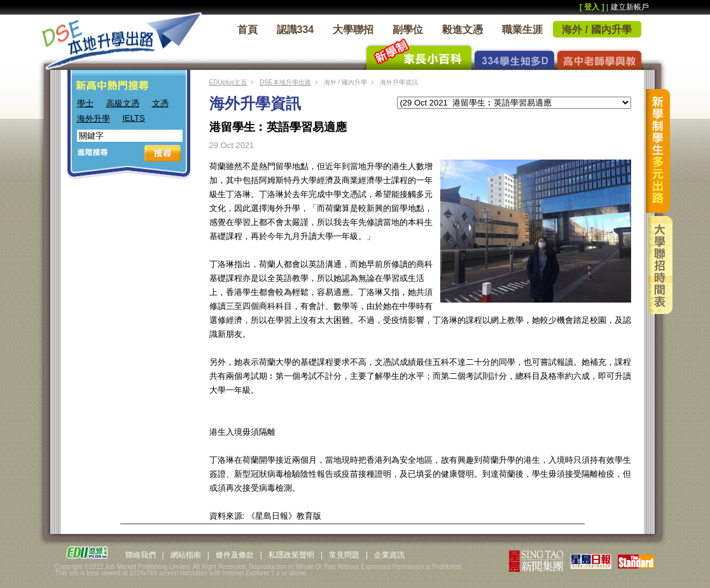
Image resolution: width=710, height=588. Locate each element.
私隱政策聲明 (291, 555)
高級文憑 (123, 103)
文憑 (160, 103)
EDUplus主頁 (228, 82)
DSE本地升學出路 (285, 82)
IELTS (134, 118)
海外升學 (94, 119)
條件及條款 (235, 555)
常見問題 (344, 555)
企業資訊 (389, 555)
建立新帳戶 (630, 7)
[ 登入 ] (592, 7)
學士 (85, 103)
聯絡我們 (141, 555)
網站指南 (186, 555)
